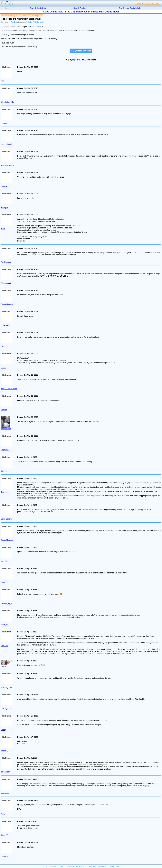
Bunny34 (5, 208)
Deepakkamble (7, 304)
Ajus (3, 81)
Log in (138, 3)
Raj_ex (4, 666)
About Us (64, 866)
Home (7, 8)
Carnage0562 (7, 708)
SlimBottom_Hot (8, 102)
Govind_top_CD (7, 603)
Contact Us (73, 866)
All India (29, 22)
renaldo (4, 123)
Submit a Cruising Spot (33, 16)
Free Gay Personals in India (81, 12)
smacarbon (5, 772)
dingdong (5, 471)
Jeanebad (5, 492)
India (42, 22)
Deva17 (4, 582)
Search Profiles (80, 8)
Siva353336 (6, 283)
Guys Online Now (53, 12)
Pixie (3, 814)
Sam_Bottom (6, 519)
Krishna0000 (6, 429)
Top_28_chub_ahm (9, 389)
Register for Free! (152, 3)
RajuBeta (14, 22)
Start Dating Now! (109, 12)
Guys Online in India (38, 8)
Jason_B (4, 751)
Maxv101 (5, 561)
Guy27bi (4, 646)
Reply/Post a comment (81, 51)
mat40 (3, 368)
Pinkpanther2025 (8, 165)
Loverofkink (6, 325)
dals (3, 346)
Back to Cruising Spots (11, 16)
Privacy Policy (114, 866)
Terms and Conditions (99, 866)
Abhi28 (4, 410)
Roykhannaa (6, 262)
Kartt (3, 229)
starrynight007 (7, 687)
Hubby (4, 730)
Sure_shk (5, 624)
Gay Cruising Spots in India (130, 8)
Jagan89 (4, 835)
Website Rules (84, 866)
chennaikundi (6, 144)
